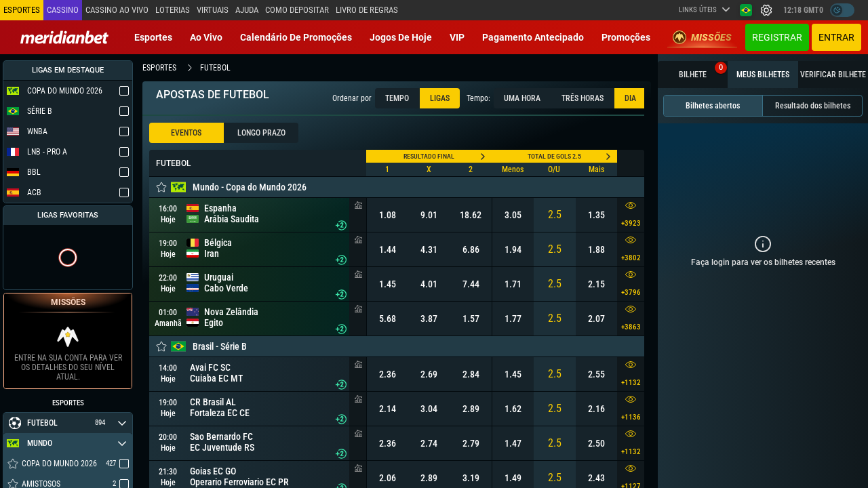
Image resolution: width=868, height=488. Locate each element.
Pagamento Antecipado (533, 37)
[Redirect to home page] (64, 37)
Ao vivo (206, 37)
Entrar (836, 37)
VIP (457, 37)
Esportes (153, 37)
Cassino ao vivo (117, 10)
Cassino (63, 10)
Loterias (173, 10)
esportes (159, 68)
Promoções (626, 37)
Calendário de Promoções (296, 37)
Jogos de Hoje (401, 37)
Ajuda (247, 10)
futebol (215, 68)
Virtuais (213, 10)
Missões (702, 37)
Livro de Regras (367, 10)
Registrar (777, 37)
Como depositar (297, 10)
